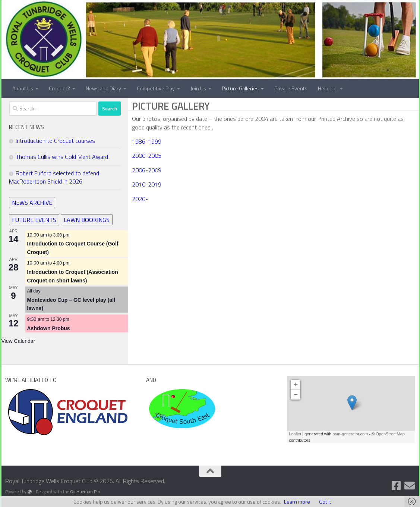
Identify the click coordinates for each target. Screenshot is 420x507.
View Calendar (18, 341)
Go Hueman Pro (85, 492)
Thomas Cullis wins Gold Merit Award (62, 157)
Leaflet (295, 434)
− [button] (296, 395)
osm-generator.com (350, 434)
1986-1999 (147, 141)
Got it (325, 502)
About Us (23, 88)
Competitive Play (156, 88)
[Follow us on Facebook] (396, 486)
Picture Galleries (240, 88)
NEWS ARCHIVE (32, 203)
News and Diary (103, 88)
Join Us (198, 88)
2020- (140, 199)
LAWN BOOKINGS (87, 220)
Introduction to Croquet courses (55, 141)
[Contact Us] (410, 486)
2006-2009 (147, 170)
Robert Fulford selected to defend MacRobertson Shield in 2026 (54, 177)
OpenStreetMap (390, 434)
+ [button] (296, 385)
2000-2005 (147, 156)
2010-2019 (147, 184)
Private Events (291, 88)
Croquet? (59, 88)
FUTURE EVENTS (34, 220)
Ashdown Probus (49, 328)
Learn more (297, 502)
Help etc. (328, 88)
